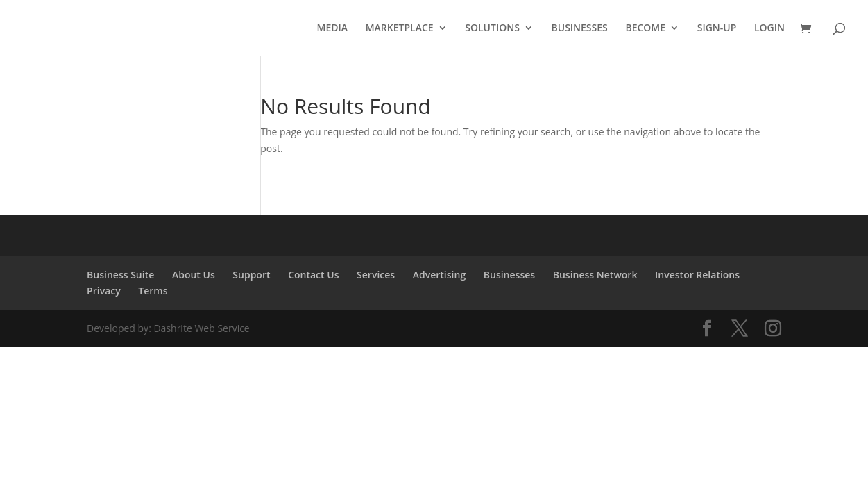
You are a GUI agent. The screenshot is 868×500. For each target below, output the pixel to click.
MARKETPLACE (400, 28)
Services (376, 275)
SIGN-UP (717, 28)
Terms (153, 291)
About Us (194, 275)
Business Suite (120, 275)
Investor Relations (697, 275)
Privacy (104, 291)
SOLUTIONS (492, 28)
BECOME (645, 28)
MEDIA (333, 28)
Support (251, 275)
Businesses (509, 275)
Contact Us (313, 275)
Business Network (595, 275)
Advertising (439, 275)
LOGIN (769, 28)
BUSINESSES (580, 28)
